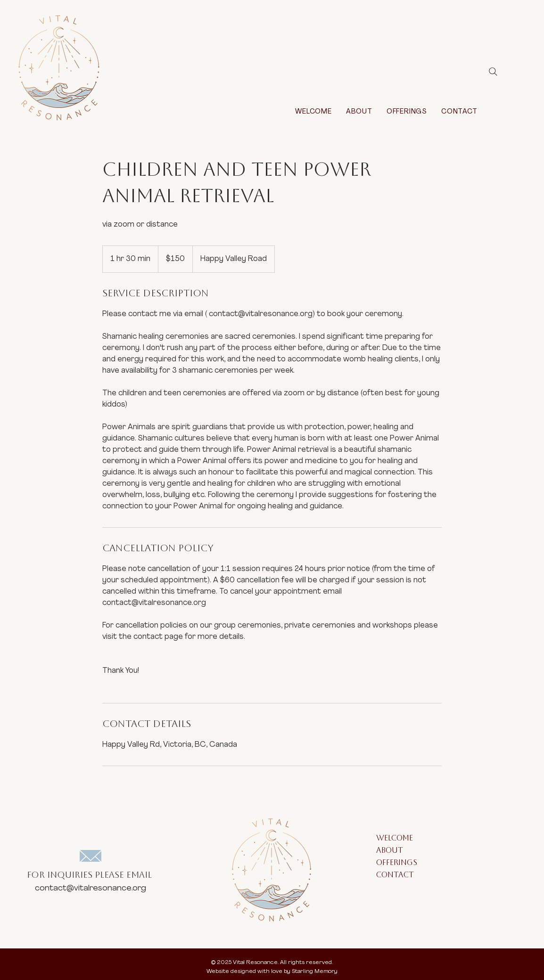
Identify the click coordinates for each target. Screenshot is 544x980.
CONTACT (395, 876)
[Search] (493, 72)
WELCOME (395, 839)
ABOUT (390, 851)
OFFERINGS (397, 863)
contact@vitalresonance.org (91, 888)
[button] (407, 112)
